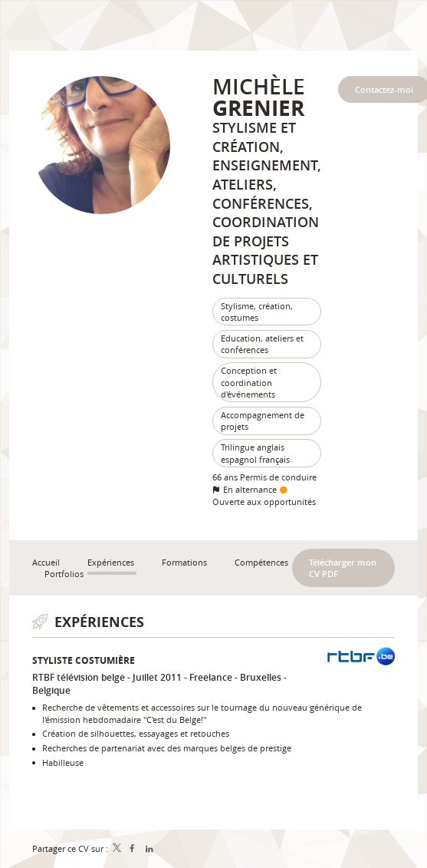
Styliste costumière (84, 660)
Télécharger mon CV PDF (343, 568)
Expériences (99, 622)
